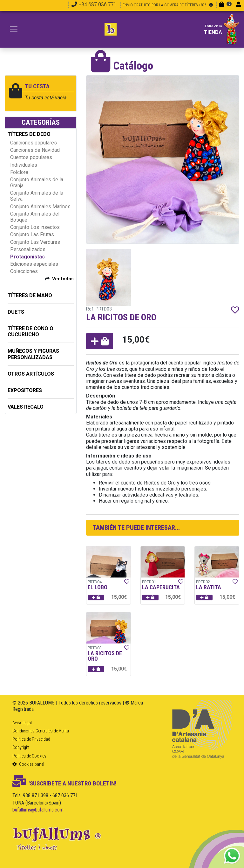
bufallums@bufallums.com (38, 810)
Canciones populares (34, 143)
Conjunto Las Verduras (35, 242)
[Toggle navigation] (14, 29)
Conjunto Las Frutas (32, 234)
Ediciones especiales (34, 264)
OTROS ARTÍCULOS (31, 374)
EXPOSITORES (25, 390)
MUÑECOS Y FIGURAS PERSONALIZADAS (33, 354)
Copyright (21, 747)
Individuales (24, 165)
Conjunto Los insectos (35, 227)
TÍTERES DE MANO (30, 295)
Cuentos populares (31, 157)
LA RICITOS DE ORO (105, 656)
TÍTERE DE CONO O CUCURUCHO (30, 331)
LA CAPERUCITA (161, 587)
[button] (100, 341)
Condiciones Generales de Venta (41, 731)
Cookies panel (28, 764)
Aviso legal (22, 723)
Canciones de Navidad (35, 150)
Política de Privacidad (31, 739)
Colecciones (24, 271)
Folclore (19, 172)
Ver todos (63, 279)
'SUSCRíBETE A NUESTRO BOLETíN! (64, 783)
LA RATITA (209, 587)
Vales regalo (26, 407)
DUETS (16, 312)
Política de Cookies (29, 756)
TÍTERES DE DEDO (29, 134)
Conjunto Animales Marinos (40, 207)
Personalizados (28, 249)
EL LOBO (98, 587)
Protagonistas (27, 257)
